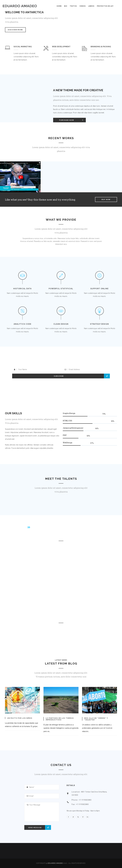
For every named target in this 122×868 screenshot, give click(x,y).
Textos (73, 6)
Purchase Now (72, 120)
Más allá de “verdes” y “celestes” (96, 719)
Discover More (15, 30)
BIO (66, 6)
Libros (91, 6)
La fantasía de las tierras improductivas (60, 719)
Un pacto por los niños (20, 718)
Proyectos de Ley (105, 6)
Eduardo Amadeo (55, 863)
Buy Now (106, 200)
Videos (83, 6)
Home (59, 6)
